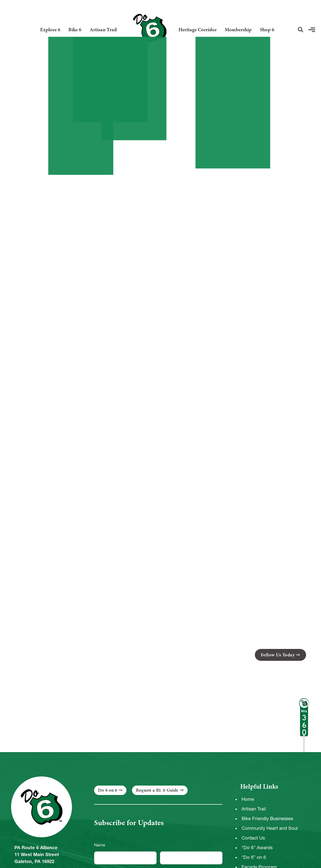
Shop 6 (267, 30)
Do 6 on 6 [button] (108, 790)
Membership (238, 30)
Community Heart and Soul (270, 828)
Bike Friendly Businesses (267, 818)
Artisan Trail (103, 30)
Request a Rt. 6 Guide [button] (157, 790)
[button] (301, 30)
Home (248, 799)
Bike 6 (75, 30)
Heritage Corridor (198, 30)
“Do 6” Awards (257, 848)
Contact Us (253, 838)
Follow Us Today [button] (278, 655)
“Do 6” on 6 (254, 857)
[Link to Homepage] (147, 30)
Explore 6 (50, 30)
